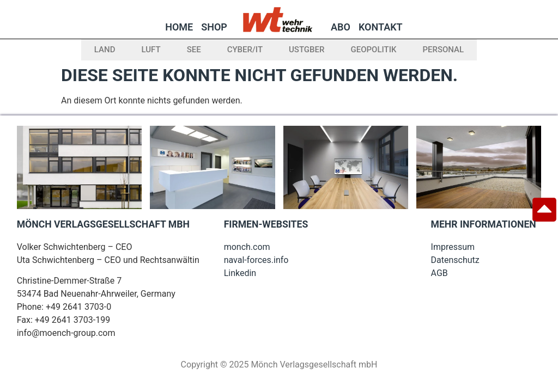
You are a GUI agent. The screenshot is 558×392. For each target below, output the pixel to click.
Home (179, 27)
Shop (214, 27)
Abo (341, 27)
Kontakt (381, 27)
